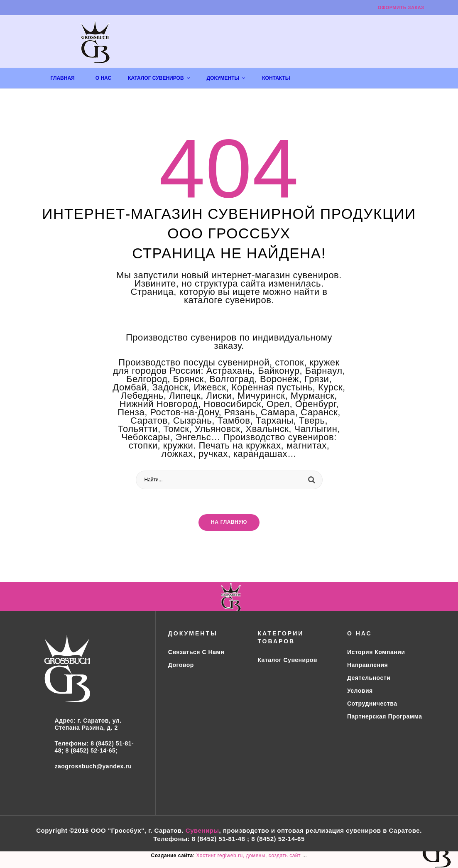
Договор (181, 665)
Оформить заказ (401, 7)
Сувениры (202, 830)
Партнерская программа (385, 716)
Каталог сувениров (287, 660)
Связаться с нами (196, 652)
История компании (376, 652)
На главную (229, 522)
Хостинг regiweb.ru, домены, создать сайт (249, 856)
